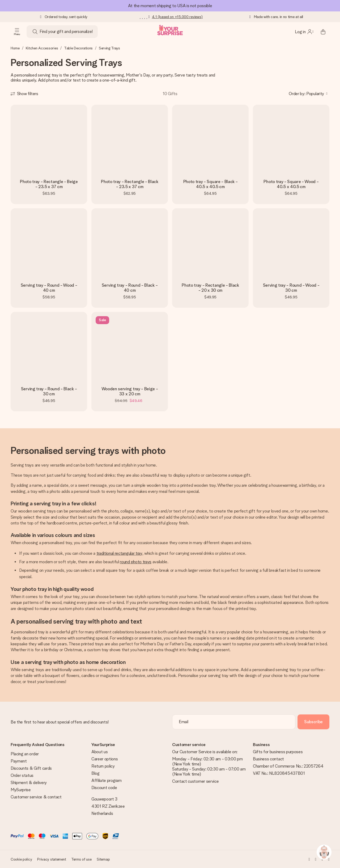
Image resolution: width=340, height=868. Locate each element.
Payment (19, 761)
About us (99, 752)
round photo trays (136, 562)
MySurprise (21, 790)
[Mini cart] (323, 32)
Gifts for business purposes (278, 752)
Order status (22, 775)
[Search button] (35, 32)
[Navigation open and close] (17, 32)
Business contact (268, 759)
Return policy (103, 766)
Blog (95, 773)
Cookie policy (21, 859)
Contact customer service (195, 781)
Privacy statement (52, 859)
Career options (105, 759)
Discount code (104, 788)
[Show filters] (24, 94)
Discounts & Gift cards (31, 768)
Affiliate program (107, 780)
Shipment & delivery (29, 783)
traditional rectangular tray (119, 553)
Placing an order (25, 754)
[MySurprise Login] (304, 32)
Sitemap (103, 859)
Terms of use (81, 859)
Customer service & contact (36, 797)
